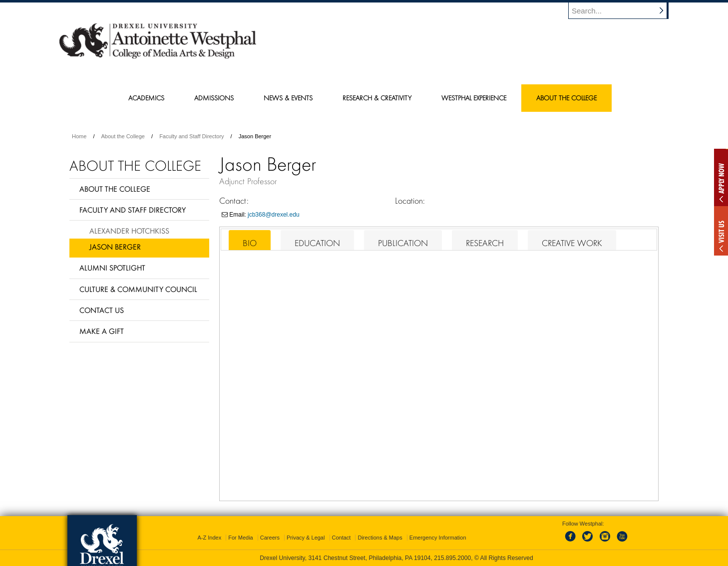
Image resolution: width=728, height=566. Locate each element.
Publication (403, 243)
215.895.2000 (452, 558)
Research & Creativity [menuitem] (377, 98)
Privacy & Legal (306, 538)
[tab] (250, 240)
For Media (241, 538)
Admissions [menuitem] (214, 98)
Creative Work (572, 243)
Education (317, 243)
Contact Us (102, 310)
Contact (342, 538)
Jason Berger (115, 247)
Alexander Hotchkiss (129, 231)
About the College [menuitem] (566, 98)
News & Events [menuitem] (288, 98)
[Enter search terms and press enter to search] (623, 10)
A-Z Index (209, 538)
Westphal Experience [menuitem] (474, 98)
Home (79, 136)
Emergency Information (438, 538)
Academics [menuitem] (146, 98)
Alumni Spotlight (112, 268)
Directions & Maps (380, 538)
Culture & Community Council (138, 289)
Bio (250, 243)
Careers (270, 538)
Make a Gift (102, 331)
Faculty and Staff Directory (191, 136)
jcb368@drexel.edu (274, 215)
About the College (123, 136)
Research (485, 243)
